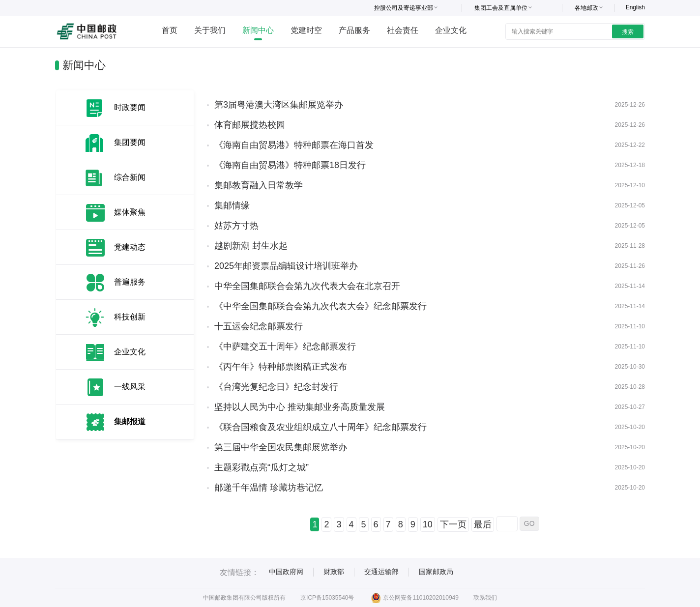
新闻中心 (258, 30)
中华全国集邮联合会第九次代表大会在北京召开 (307, 286)
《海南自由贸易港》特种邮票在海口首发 (294, 145)
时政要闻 (130, 107)
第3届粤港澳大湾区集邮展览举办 (279, 105)
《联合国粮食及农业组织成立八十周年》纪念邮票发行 (321, 427)
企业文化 (451, 30)
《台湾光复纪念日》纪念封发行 (276, 387)
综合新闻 (130, 177)
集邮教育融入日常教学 (259, 185)
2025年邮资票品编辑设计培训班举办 (286, 266)
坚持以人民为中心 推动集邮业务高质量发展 (300, 407)
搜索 (628, 32)
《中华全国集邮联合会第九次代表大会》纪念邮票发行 (321, 306)
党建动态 (130, 247)
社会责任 (403, 30)
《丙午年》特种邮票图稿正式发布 (281, 367)
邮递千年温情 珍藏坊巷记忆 (269, 488)
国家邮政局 (436, 572)
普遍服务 (130, 282)
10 (428, 524)
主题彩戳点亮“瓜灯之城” (262, 467)
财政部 (334, 572)
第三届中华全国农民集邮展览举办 (281, 447)
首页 (170, 30)
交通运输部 (381, 572)
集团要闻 (130, 142)
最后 (483, 524)
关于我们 (210, 30)
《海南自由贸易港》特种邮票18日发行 (290, 165)
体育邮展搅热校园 (250, 125)
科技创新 (130, 317)
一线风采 (130, 387)
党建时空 (306, 30)
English (635, 7)
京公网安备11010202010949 (415, 598)
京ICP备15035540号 (327, 598)
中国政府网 (286, 572)
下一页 (453, 524)
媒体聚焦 (130, 212)
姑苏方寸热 (236, 226)
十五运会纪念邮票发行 (259, 326)
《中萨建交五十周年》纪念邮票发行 (285, 347)
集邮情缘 (232, 205)
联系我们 (485, 598)
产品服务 (354, 30)
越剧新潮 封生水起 (251, 246)
